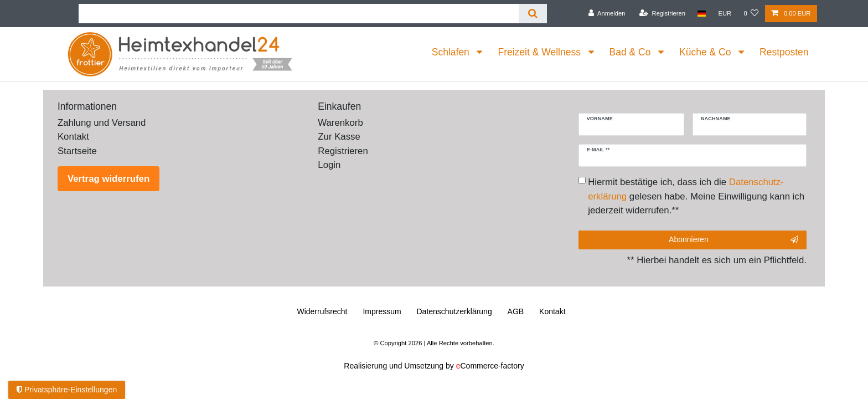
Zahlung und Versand (102, 123)
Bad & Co (632, 52)
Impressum (382, 311)
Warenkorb (340, 123)
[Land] (702, 14)
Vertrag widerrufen (108, 179)
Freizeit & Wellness (540, 52)
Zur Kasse (339, 137)
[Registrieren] (662, 14)
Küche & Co (706, 52)
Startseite (77, 151)
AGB (516, 311)
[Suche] (533, 14)
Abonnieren (733, 240)
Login (329, 165)
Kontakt (73, 137)
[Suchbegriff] (299, 14)
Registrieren (343, 151)
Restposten (784, 52)
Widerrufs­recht (322, 311)
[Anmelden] (607, 14)
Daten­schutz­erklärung (454, 311)
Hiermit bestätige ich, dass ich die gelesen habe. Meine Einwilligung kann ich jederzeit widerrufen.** (696, 196)
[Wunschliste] (751, 14)
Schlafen (452, 52)
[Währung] (725, 14)
